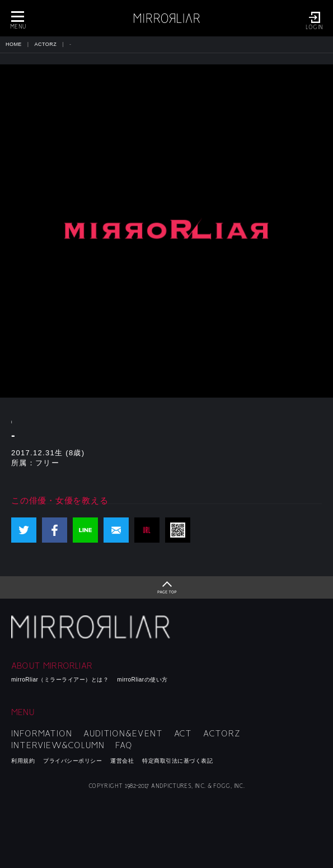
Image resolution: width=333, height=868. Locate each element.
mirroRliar (92, 627)
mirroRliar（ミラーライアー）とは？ (60, 680)
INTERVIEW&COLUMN (58, 745)
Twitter (24, 530)
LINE (85, 530)
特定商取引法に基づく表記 (177, 761)
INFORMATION (42, 734)
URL (147, 530)
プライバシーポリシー (72, 761)
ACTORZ (46, 44)
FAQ (124, 745)
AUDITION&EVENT (123, 734)
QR (178, 530)
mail (116, 530)
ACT (183, 734)
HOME (14, 44)
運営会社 (122, 761)
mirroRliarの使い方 (142, 680)
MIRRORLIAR (167, 18)
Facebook (55, 530)
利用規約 (23, 761)
